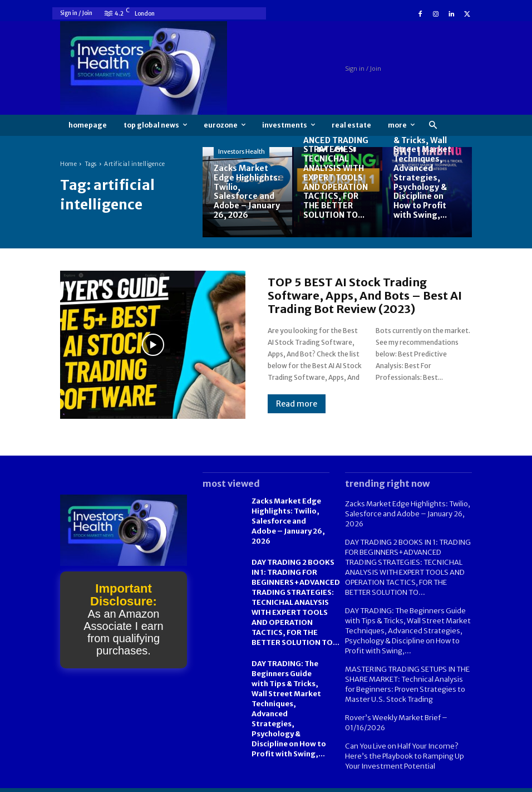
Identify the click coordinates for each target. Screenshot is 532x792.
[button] (433, 126)
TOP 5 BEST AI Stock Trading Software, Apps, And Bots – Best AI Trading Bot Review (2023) (365, 295)
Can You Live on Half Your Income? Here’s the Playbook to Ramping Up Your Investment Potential (402, 742)
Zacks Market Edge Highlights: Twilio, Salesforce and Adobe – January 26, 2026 (405, 513)
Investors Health (242, 151)
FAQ (420, 782)
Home (68, 164)
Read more (297, 404)
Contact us (455, 782)
